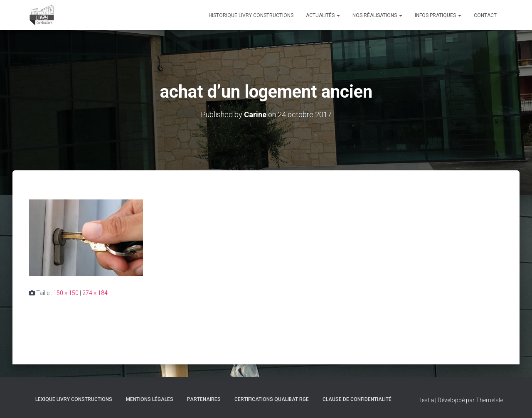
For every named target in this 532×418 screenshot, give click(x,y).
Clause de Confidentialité (357, 399)
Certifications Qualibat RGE (272, 399)
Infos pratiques (438, 15)
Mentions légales (150, 399)
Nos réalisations (377, 15)
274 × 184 (95, 293)
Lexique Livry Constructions (74, 399)
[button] (338, 15)
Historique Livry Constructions (251, 15)
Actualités (323, 15)
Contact (485, 15)
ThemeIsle (489, 400)
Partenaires (204, 399)
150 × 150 (66, 293)
